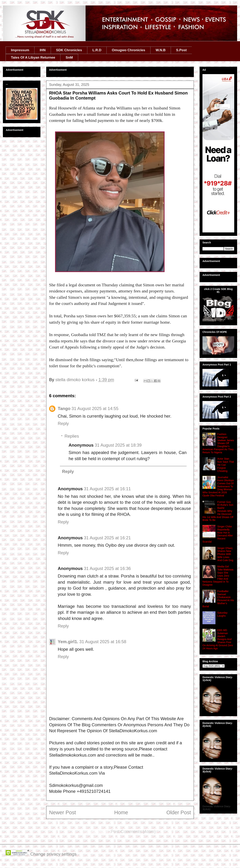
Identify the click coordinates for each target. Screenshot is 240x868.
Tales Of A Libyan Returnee (33, 57)
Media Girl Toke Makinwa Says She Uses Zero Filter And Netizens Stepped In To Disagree (218, 576)
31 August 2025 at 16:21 (107, 538)
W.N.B (161, 50)
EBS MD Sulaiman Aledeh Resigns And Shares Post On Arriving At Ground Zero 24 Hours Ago (218, 639)
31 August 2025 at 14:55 (95, 408)
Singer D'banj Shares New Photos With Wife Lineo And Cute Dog (225, 554)
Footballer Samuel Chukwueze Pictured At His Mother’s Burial (218, 599)
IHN (43, 50)
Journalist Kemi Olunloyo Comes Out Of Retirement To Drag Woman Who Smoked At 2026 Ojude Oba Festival (218, 486)
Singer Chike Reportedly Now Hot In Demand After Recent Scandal (218, 534)
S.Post (181, 50)
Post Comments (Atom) (133, 831)
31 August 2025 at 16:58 (103, 642)
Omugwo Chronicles (129, 50)
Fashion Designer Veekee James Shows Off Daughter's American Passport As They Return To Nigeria (218, 443)
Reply (63, 423)
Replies (72, 436)
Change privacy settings (53, 854)
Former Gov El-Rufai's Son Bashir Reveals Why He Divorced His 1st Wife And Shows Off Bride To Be (218, 511)
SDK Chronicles (69, 50)
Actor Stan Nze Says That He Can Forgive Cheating (226, 465)
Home (121, 812)
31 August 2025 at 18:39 (118, 445)
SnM (69, 57)
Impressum (20, 50)
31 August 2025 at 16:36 (107, 568)
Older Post (179, 812)
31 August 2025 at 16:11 (107, 489)
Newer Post (63, 812)
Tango (64, 408)
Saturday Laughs (222, 614)
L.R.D (97, 50)
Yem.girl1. (68, 642)
